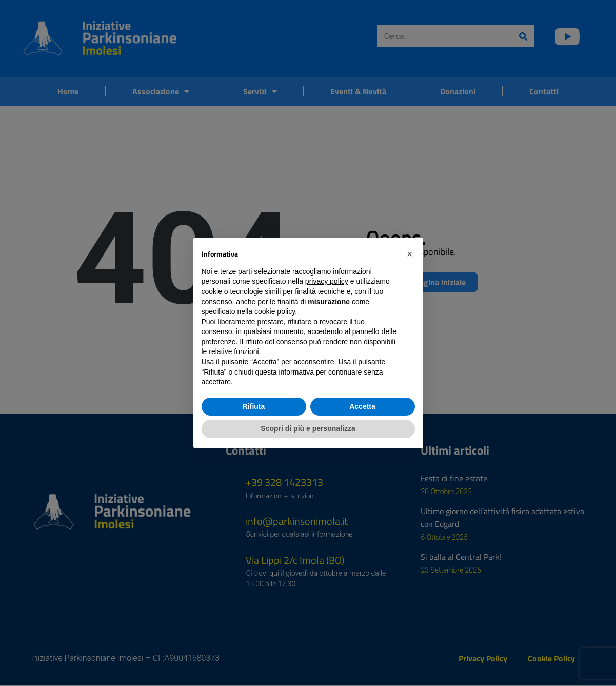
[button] (410, 254)
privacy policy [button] (327, 281)
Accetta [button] (362, 406)
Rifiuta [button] (254, 406)
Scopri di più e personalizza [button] (308, 428)
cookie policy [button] (275, 311)
